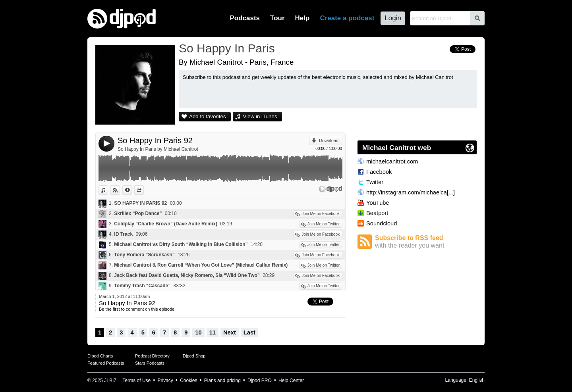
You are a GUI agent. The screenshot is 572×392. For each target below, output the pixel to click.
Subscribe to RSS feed (426, 242)
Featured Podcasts (106, 363)
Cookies (188, 380)
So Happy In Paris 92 (155, 140)
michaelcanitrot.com (392, 161)
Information (132, 190)
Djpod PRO (260, 380)
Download (329, 140)
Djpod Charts (100, 356)
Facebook (379, 172)
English (477, 380)
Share (144, 190)
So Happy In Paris (227, 48)
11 (213, 332)
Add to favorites (208, 116)
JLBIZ (110, 380)
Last (249, 332)
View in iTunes (260, 116)
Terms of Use (137, 380)
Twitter (375, 182)
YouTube (378, 203)
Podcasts (245, 18)
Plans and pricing (222, 380)
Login (393, 18)
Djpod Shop (194, 356)
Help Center (291, 380)
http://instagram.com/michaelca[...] (411, 192)
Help (302, 18)
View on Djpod (120, 190)
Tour (277, 18)
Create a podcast (347, 18)
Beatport (377, 213)
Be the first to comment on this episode (137, 309)
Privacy (165, 380)
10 (198, 332)
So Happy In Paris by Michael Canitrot (158, 149)
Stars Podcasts (150, 363)
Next (230, 332)
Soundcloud (382, 223)
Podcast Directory (152, 356)
